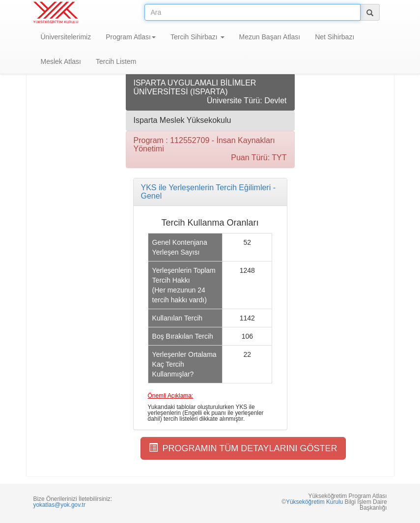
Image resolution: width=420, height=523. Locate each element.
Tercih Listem (116, 61)
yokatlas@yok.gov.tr (59, 505)
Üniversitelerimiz (66, 37)
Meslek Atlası (61, 61)
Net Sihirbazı (335, 37)
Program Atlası (131, 37)
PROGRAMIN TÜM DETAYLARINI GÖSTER (243, 448)
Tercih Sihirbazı (197, 37)
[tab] (210, 192)
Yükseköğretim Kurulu (314, 502)
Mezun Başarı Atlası (270, 37)
